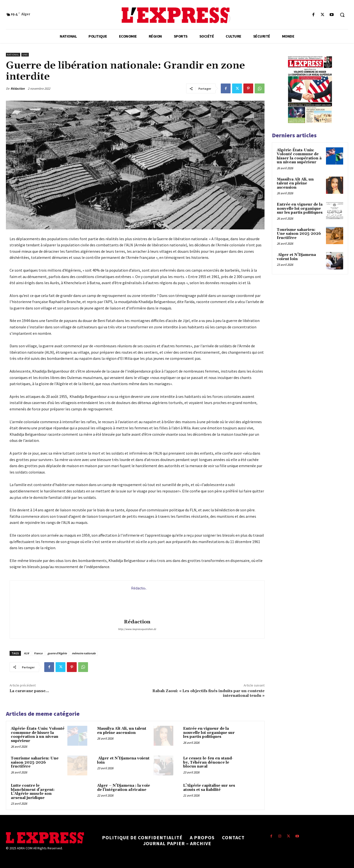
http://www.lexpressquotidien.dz (137, 629)
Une (25, 55)
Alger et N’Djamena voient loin (123, 760)
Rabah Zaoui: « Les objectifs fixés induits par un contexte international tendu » (208, 693)
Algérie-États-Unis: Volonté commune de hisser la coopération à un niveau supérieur (38, 735)
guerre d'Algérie (57, 653)
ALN (26, 653)
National (13, 55)
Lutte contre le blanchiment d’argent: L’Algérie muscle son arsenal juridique (33, 792)
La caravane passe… (29, 691)
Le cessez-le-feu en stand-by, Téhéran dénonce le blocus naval (208, 762)
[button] (342, 15)
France (38, 653)
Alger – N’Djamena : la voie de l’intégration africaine (124, 788)
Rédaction (18, 89)
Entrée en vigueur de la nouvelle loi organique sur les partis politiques (209, 733)
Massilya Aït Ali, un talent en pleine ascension (122, 731)
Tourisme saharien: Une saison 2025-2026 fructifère (35, 762)
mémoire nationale (84, 653)
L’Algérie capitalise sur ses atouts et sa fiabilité (209, 788)
